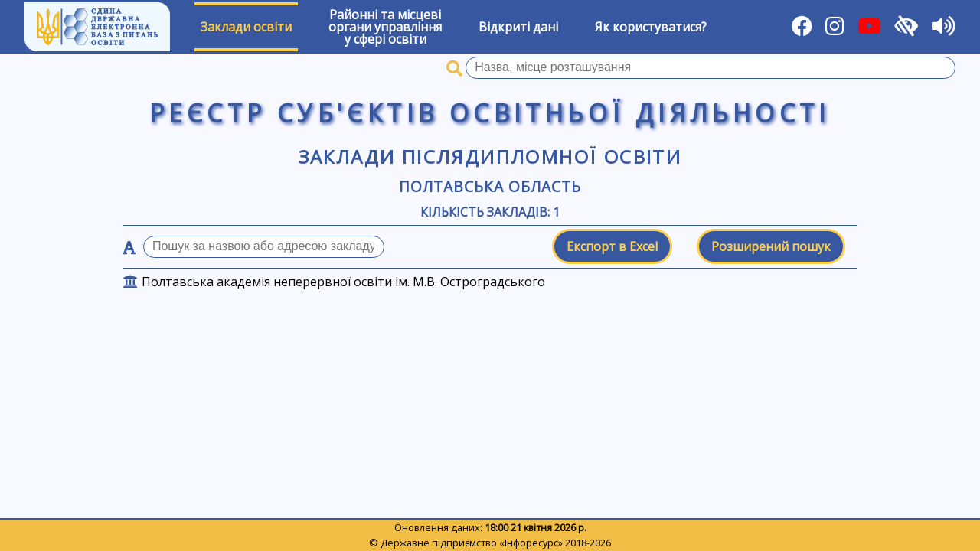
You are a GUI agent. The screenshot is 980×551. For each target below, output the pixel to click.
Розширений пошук (771, 246)
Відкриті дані (518, 27)
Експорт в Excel (612, 246)
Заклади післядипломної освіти (490, 156)
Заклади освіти (246, 27)
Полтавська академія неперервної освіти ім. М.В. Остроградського (343, 282)
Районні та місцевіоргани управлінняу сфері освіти (385, 27)
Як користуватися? (651, 27)
